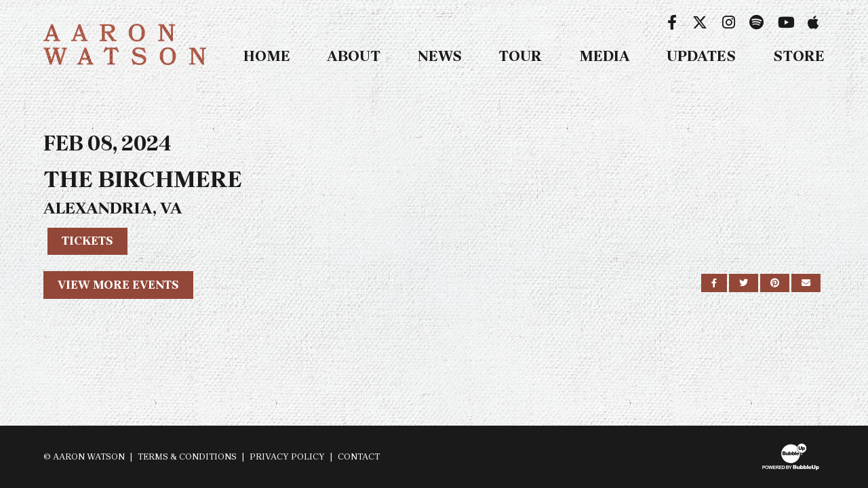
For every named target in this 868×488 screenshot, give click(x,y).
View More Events (118, 285)
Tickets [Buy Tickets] (87, 241)
